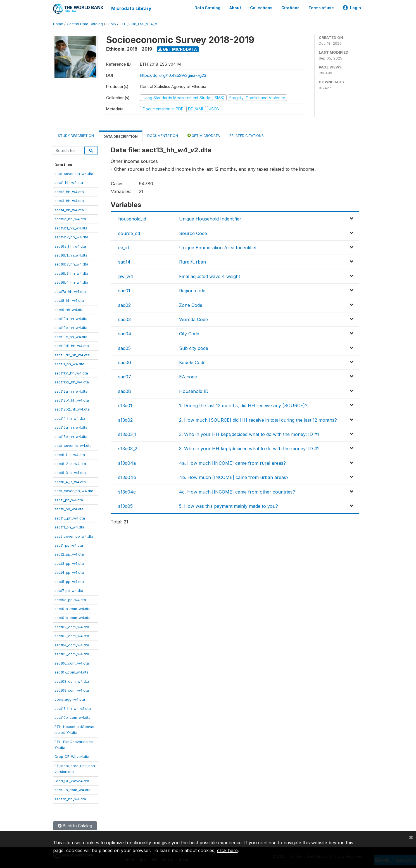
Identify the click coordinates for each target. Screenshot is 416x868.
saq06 (125, 362)
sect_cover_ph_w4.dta (74, 491)
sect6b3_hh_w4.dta (71, 273)
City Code (189, 333)
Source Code (193, 233)
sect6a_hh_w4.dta (70, 246)
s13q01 (125, 405)
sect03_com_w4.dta (72, 636)
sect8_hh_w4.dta (69, 300)
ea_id (123, 247)
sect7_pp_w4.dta (69, 590)
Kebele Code (192, 362)
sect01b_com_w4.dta (72, 618)
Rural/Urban (192, 262)
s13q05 (125, 506)
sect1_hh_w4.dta (69, 182)
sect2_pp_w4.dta (69, 554)
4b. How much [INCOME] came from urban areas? (234, 477)
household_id (132, 219)
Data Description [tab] (121, 136)
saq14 (124, 262)
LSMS (111, 24)
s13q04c (127, 492)
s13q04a (127, 463)
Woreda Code (193, 319)
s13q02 (125, 420)
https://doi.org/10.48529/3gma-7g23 (173, 75)
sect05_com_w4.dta (72, 654)
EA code (188, 377)
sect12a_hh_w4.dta (71, 391)
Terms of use (321, 8)
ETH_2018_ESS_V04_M (139, 24)
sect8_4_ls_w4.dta (70, 482)
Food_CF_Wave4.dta (72, 781)
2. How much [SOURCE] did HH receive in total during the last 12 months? (258, 420)
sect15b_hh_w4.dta (71, 436)
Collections (261, 8)
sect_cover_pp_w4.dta (74, 536)
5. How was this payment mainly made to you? (229, 506)
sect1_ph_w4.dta (69, 500)
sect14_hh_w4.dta (70, 418)
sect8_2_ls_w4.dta (70, 463)
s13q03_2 (128, 449)
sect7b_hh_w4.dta (70, 799)
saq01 (124, 290)
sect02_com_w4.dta (72, 627)
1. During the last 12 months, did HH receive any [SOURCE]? (243, 405)
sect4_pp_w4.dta (69, 572)
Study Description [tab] (76, 135)
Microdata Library (131, 8)
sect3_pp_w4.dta (69, 563)
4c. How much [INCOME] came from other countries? (237, 492)
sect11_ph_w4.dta (69, 527)
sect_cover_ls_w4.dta (73, 445)
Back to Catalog (75, 825)
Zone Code (191, 305)
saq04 (125, 333)
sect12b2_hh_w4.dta (72, 409)
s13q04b (127, 477)
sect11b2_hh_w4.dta (72, 382)
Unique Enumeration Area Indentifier (218, 247)
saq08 (125, 391)
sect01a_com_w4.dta (72, 608)
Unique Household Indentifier (210, 219)
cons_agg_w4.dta (70, 699)
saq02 (124, 305)
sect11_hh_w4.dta (69, 364)
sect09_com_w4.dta (72, 690)
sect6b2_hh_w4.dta (71, 264)
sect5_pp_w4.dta (69, 581)
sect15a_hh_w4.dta (71, 427)
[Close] (411, 837)
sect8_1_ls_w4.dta (70, 454)
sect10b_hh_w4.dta (71, 328)
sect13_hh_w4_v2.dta (73, 708)
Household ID (194, 391)
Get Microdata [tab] (204, 135)
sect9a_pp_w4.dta (70, 599)
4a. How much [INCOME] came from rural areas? (232, 463)
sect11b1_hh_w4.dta (71, 373)
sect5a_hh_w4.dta (70, 219)
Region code (192, 290)
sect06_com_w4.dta (72, 663)
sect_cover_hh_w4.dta (74, 173)
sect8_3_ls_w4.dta (70, 473)
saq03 (124, 319)
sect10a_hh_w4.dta (71, 318)
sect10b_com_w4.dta (72, 717)
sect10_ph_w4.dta (70, 518)
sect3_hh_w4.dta (69, 201)
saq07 (125, 377)
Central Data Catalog (85, 24)
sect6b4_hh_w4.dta (71, 282)
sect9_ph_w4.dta (69, 509)
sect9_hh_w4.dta (69, 309)
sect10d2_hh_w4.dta (72, 355)
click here (227, 850)
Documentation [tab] (163, 135)
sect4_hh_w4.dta (69, 210)
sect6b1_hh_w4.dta (71, 255)
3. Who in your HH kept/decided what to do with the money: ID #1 (249, 434)
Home (58, 24)
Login (352, 8)
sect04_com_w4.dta (72, 645)
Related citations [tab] (247, 135)
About (235, 8)
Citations (290, 8)
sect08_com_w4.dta (72, 681)
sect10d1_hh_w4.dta (72, 346)
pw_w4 (126, 276)
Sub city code (194, 348)
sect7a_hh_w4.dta (70, 291)
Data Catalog (207, 8)
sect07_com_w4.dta (72, 672)
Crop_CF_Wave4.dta (72, 756)
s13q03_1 (127, 434)
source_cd (129, 233)
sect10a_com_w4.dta (72, 789)
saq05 (124, 348)
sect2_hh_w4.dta (69, 191)
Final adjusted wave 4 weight (210, 276)
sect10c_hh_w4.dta (71, 336)
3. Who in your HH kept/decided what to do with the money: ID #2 (249, 449)
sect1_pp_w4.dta (69, 545)
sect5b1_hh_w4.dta (71, 228)
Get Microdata (178, 49)
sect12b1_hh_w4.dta (72, 400)
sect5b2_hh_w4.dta (71, 237)
